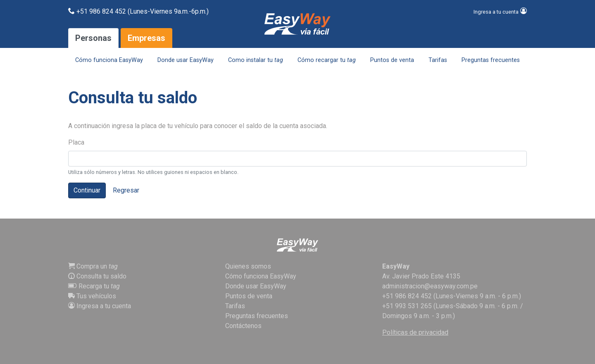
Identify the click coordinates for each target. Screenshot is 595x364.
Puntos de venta (392, 60)
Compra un (93, 266)
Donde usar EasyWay (186, 60)
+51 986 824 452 (407, 296)
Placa (76, 142)
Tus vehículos (92, 296)
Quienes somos (248, 266)
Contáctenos (243, 326)
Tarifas (438, 60)
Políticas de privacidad (415, 332)
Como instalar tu (256, 60)
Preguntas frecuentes (491, 60)
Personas (93, 38)
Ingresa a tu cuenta (100, 306)
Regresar (126, 190)
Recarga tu (94, 286)
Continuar (87, 190)
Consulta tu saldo (97, 276)
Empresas (146, 38)
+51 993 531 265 (407, 306)
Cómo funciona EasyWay (109, 60)
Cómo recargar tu (327, 60)
